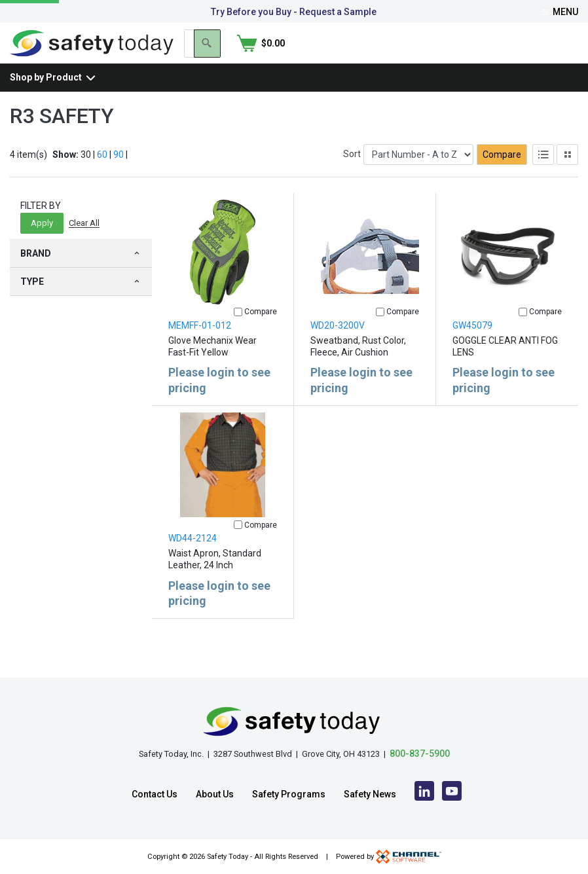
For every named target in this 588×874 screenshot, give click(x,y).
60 (102, 176)
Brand (81, 275)
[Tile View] (567, 176)
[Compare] (238, 334)
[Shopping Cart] (554, 54)
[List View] (543, 176)
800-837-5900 (420, 754)
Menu (560, 12)
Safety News (370, 794)
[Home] (92, 53)
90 (119, 176)
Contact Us (155, 794)
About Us (215, 794)
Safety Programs (289, 794)
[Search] (498, 54)
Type (81, 303)
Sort (352, 176)
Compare (502, 176)
